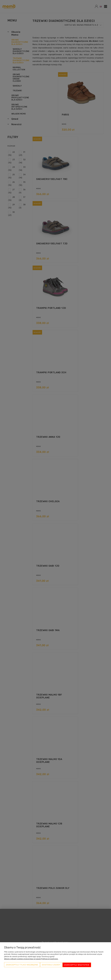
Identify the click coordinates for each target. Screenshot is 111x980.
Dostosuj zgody (51, 965)
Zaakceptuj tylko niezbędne (22, 965)
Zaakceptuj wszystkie (77, 965)
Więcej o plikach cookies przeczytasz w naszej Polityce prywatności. (31, 960)
